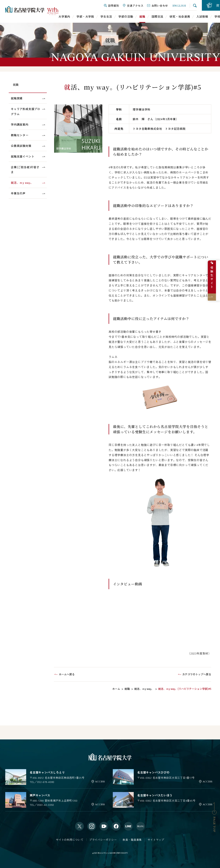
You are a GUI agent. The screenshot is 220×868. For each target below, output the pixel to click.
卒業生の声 (18, 193)
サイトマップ (156, 839)
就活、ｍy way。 (22, 183)
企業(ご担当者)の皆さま (25, 170)
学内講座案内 (20, 124)
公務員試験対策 (21, 146)
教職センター (20, 135)
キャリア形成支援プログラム (25, 111)
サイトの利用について (70, 839)
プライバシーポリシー (103, 839)
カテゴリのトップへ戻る (197, 674)
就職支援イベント (23, 156)
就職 (16, 85)
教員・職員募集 (132, 839)
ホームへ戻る (67, 674)
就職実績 (17, 98)
